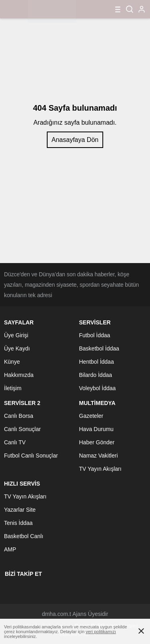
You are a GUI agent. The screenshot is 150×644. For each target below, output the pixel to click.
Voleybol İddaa (98, 388)
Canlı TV (15, 442)
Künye (12, 362)
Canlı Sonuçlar (22, 429)
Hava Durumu (96, 429)
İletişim (13, 388)
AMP (10, 549)
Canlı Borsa (19, 416)
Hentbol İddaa (97, 362)
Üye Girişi (16, 335)
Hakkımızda (19, 375)
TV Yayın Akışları (100, 469)
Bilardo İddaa (96, 375)
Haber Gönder (97, 442)
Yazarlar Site (20, 510)
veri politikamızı (101, 632)
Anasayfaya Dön (75, 140)
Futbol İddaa (95, 335)
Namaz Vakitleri (99, 456)
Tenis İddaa (18, 523)
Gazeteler (91, 416)
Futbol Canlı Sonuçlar (31, 456)
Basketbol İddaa (99, 348)
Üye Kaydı (17, 348)
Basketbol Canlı (24, 536)
